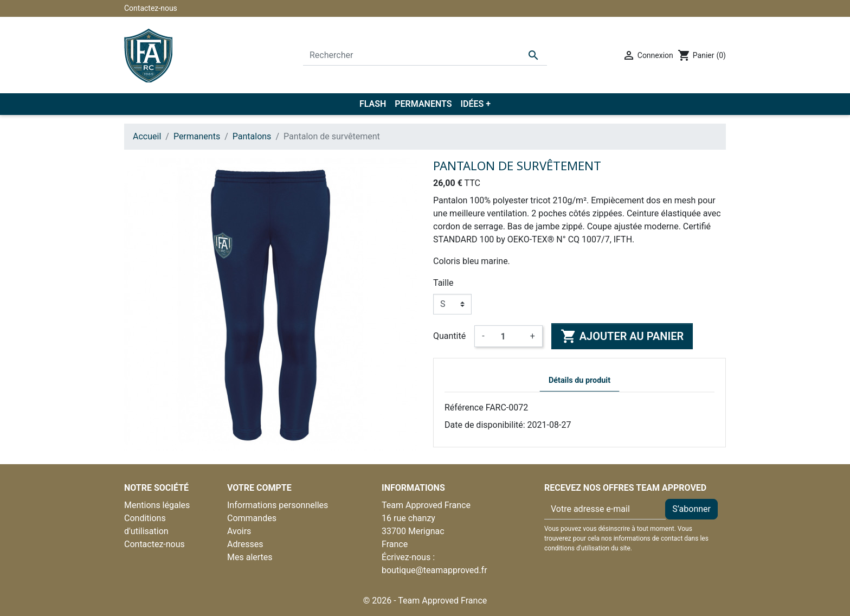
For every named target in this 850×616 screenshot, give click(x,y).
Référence (464, 408)
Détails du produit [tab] (579, 380)
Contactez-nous (151, 8)
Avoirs (239, 531)
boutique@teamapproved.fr (434, 570)
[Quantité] (507, 336)
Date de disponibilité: (485, 425)
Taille (443, 283)
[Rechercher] (425, 55)
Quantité (449, 336)
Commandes (252, 518)
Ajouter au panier (622, 336)
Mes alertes (250, 557)
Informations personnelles (278, 505)
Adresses (245, 544)
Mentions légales (157, 505)
